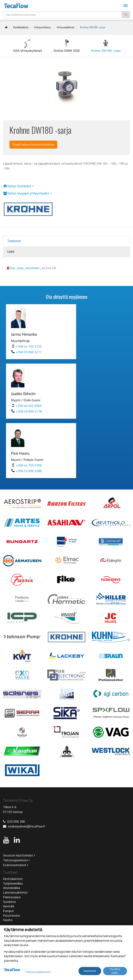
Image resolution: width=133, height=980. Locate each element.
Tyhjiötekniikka (13, 883)
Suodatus (10, 902)
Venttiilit (9, 906)
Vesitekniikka (12, 888)
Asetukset (90, 971)
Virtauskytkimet (65, 27)
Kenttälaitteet (21, 27)
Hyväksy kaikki (115, 971)
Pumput (8, 911)
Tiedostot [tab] (14, 241)
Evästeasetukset (16, 865)
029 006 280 (16, 821)
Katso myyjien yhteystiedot (28, 193)
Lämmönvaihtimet (15, 892)
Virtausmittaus (42, 27)
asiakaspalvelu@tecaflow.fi (26, 826)
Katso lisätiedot (19, 186)
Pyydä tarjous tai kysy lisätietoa (33, 144)
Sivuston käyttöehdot (19, 855)
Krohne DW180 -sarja (93, 27)
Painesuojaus (12, 897)
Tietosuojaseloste (16, 860)
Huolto (8, 920)
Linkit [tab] (11, 251)
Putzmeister (12, 915)
